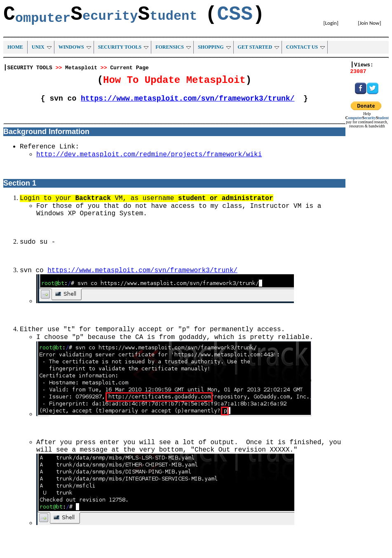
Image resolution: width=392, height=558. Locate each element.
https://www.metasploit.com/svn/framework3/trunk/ (188, 99)
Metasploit (81, 68)
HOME (15, 47)
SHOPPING (214, 47)
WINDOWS (75, 47)
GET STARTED (259, 47)
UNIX (42, 47)
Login (331, 23)
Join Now (369, 23)
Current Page (129, 68)
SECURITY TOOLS (123, 47)
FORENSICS (173, 47)
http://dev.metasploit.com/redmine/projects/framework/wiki (149, 155)
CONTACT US (305, 47)
